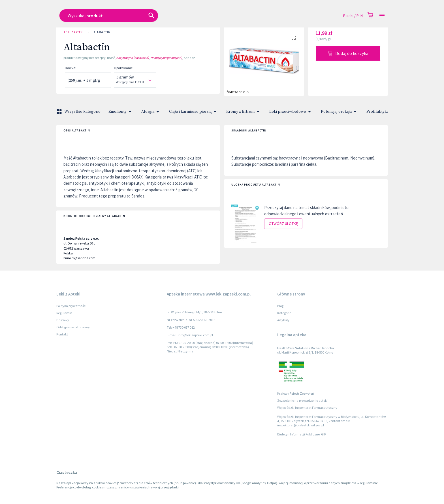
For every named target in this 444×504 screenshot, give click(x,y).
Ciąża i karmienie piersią (194, 112)
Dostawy (63, 320)
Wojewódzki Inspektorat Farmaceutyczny (307, 408)
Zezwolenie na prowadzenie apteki (302, 400)
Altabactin (102, 32)
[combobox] (181, 16)
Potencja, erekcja (340, 112)
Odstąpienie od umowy (73, 327)
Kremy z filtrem (244, 112)
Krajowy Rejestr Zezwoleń (296, 393)
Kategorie (284, 313)
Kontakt (62, 334)
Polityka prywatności (71, 306)
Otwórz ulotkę (283, 224)
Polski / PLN (353, 16)
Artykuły (283, 320)
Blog (280, 306)
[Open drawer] (382, 16)
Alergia (151, 112)
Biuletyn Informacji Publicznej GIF (302, 434)
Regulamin (64, 313)
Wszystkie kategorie (79, 112)
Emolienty (121, 112)
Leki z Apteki (74, 32)
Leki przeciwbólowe (291, 112)
